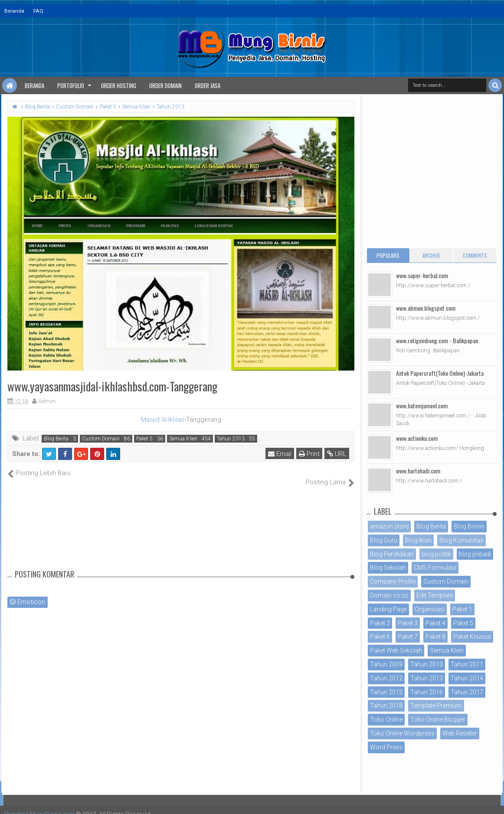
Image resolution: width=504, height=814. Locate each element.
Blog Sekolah (388, 568)
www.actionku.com (417, 438)
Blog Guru (384, 540)
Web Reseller (460, 733)
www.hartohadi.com (418, 471)
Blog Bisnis (469, 526)
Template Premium (436, 706)
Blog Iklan (418, 540)
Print (310, 454)
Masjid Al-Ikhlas (163, 420)
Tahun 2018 (386, 706)
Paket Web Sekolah (396, 650)
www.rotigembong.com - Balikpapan (437, 340)
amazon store (389, 526)
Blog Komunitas (461, 540)
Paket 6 (380, 637)
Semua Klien (183, 439)
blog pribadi (475, 554)
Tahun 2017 (467, 692)
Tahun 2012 (386, 678)
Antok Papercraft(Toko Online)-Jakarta (440, 373)
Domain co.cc (389, 595)
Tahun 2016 (427, 692)
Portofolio (71, 85)
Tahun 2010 (427, 664)
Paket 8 (435, 637)
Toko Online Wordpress (402, 733)
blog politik (436, 554)
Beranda (14, 11)
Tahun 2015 (386, 692)
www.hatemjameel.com (422, 405)
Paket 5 (144, 439)
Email (280, 454)
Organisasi (430, 609)
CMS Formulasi (435, 568)
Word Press (386, 747)
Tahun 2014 (467, 678)
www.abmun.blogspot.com (426, 308)
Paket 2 (380, 623)
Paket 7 (408, 637)
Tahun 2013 (231, 439)
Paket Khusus (472, 637)
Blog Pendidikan (392, 554)
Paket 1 (462, 609)
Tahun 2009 (386, 664)
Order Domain (165, 85)
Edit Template (435, 595)
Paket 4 (435, 623)
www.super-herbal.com (422, 275)
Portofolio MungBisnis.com (43, 805)
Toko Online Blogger (438, 719)
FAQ (38, 11)
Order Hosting (119, 85)
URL (337, 454)
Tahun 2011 (467, 664)
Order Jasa (208, 85)
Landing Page (388, 609)
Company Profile (393, 581)
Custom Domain (101, 439)
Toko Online (386, 719)
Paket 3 (408, 623)
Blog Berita (56, 439)
